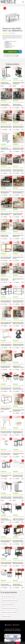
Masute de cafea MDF (8, 605)
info (10, 86)
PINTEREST (16, 625)
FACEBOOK (8, 625)
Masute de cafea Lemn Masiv (10, 612)
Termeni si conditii (9, 629)
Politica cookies (17, 631)
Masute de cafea (6, 616)
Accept (18, 643)
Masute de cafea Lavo (8, 597)
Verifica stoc (15, 52)
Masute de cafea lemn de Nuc (10, 608)
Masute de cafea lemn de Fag (10, 601)
